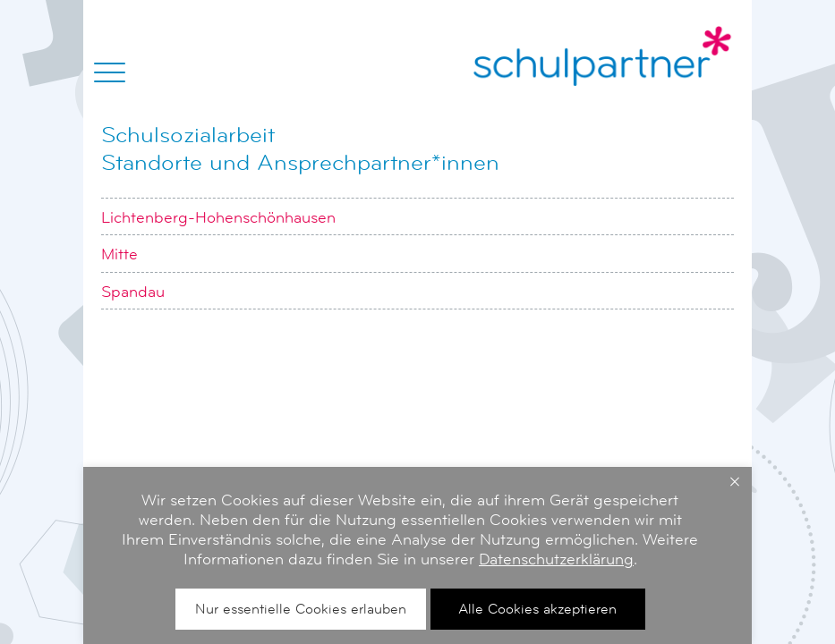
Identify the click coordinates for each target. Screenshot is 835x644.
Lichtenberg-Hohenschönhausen (218, 217)
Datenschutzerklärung (556, 559)
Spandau (133, 292)
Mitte (119, 254)
